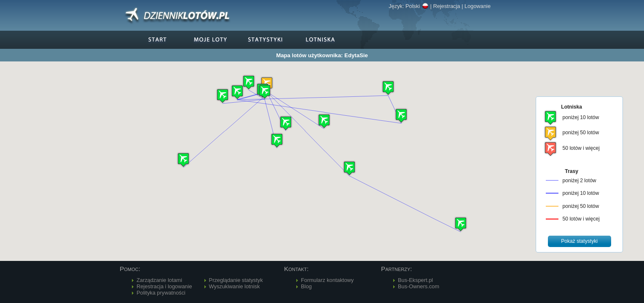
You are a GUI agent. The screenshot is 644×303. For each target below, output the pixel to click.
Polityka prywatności (161, 293)
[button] (265, 92)
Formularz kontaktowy (327, 280)
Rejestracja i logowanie (164, 286)
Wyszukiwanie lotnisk (235, 286)
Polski (417, 6)
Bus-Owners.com (419, 286)
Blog (306, 286)
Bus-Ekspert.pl (415, 280)
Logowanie (478, 6)
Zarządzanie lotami (159, 280)
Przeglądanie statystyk (236, 280)
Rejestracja (447, 6)
